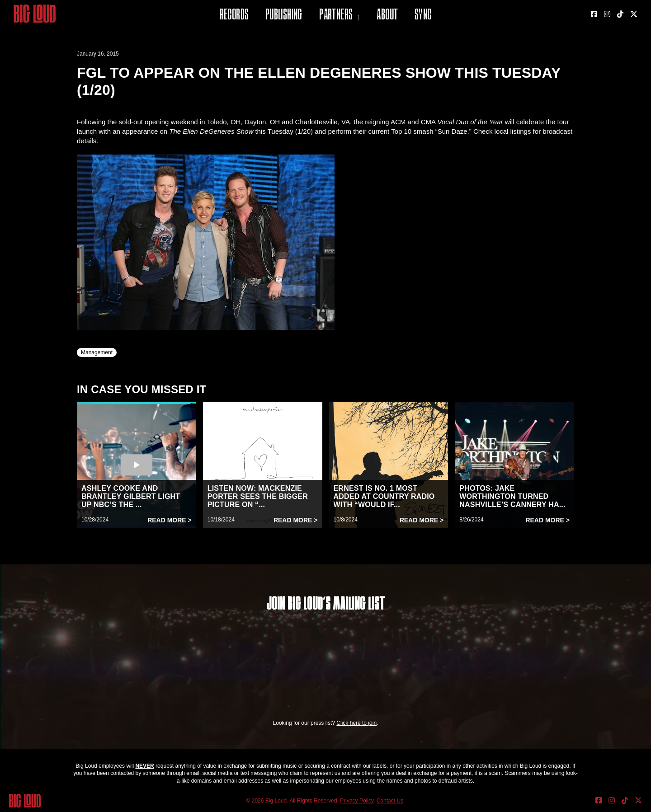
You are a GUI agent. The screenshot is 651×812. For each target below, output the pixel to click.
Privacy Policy (357, 801)
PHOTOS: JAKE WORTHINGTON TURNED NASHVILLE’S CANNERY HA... (512, 496)
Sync (423, 16)
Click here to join (356, 723)
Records (234, 16)
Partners (336, 16)
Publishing (284, 16)
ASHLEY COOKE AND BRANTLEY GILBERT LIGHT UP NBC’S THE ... (131, 496)
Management (97, 352)
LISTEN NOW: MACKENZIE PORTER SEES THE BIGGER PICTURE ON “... (258, 496)
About (387, 16)
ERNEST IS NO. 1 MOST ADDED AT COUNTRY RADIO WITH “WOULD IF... (384, 496)
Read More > (170, 520)
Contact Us (390, 801)
